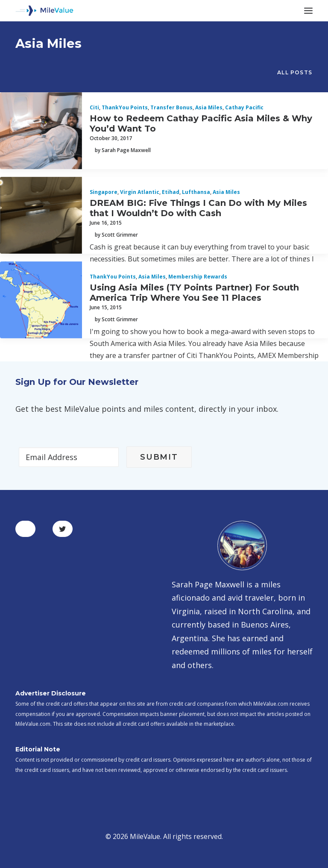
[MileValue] (44, 11)
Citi (94, 107)
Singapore (104, 192)
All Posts (295, 72)
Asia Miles (209, 107)
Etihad (171, 192)
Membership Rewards (198, 277)
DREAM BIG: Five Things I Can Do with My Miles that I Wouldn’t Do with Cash (198, 208)
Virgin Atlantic (140, 192)
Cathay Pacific (244, 107)
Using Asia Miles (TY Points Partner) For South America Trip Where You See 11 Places (194, 293)
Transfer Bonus (171, 107)
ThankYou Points (125, 107)
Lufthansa (196, 192)
